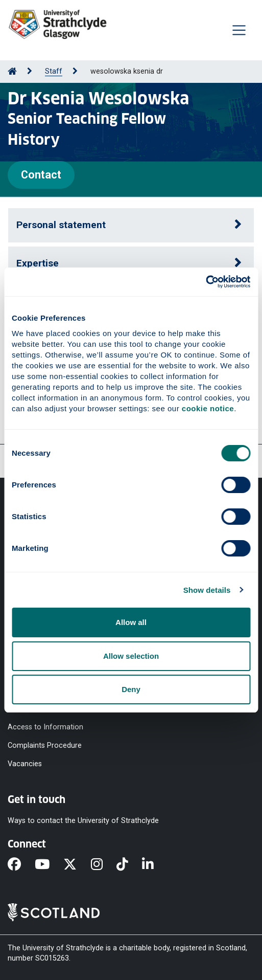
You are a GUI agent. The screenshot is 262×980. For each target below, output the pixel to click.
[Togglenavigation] (239, 30)
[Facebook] (21, 865)
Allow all (131, 622)
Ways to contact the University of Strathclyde (83, 821)
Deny (131, 689)
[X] (77, 865)
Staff (54, 71)
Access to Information (45, 727)
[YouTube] (49, 865)
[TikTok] (129, 865)
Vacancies (25, 764)
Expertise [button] (38, 263)
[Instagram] (104, 865)
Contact (41, 175)
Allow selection (131, 656)
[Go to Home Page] (12, 71)
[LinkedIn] (155, 865)
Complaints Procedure (45, 745)
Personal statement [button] (61, 225)
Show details (207, 590)
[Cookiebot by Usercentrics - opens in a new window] (206, 282)
